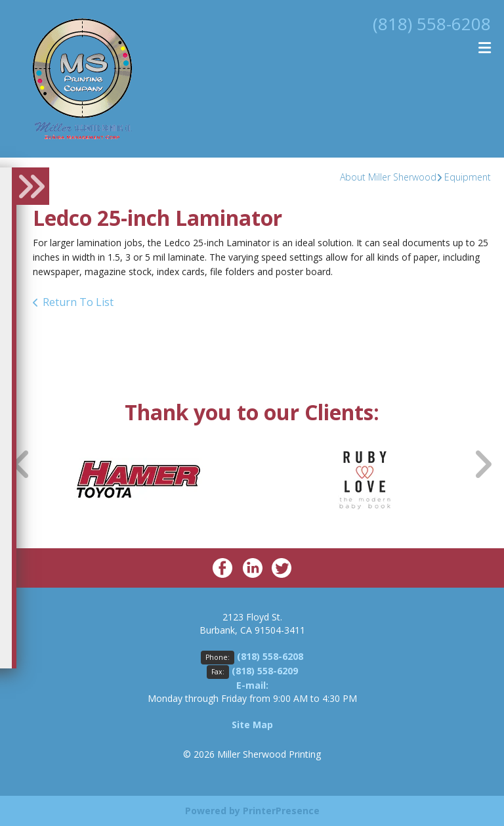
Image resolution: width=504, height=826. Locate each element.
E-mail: (252, 685)
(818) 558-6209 (265, 671)
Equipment (468, 177)
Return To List (78, 302)
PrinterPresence (281, 811)
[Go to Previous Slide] (22, 464)
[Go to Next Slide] (482, 464)
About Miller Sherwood (388, 177)
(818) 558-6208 (428, 23)
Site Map (252, 725)
